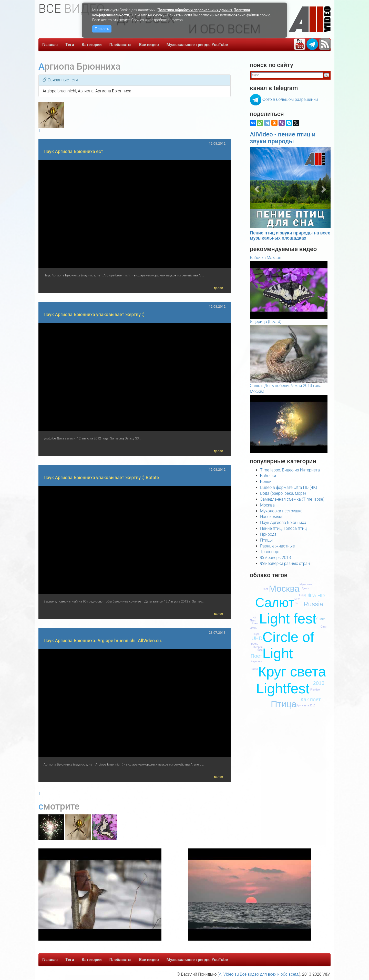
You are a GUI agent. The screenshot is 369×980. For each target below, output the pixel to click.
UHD (257, 638)
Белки (266, 482)
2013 (319, 683)
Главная (50, 45)
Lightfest (283, 688)
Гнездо (255, 634)
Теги (70, 45)
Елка (255, 623)
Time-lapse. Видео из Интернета (290, 470)
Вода (259, 650)
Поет (256, 656)
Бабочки (268, 476)
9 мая (321, 619)
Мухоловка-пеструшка (281, 511)
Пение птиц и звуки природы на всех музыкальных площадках (290, 235)
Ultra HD (315, 596)
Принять (102, 29)
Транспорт (270, 552)
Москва (267, 505)
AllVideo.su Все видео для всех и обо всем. (259, 974)
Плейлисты (120, 45)
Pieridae (315, 690)
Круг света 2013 (306, 706)
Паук (253, 621)
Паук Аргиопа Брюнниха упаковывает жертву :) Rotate (101, 478)
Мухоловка (306, 584)
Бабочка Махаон (265, 258)
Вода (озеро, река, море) (283, 493)
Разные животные (278, 546)
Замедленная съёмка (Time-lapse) (292, 499)
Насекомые (271, 517)
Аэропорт (257, 661)
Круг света (292, 672)
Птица (284, 704)
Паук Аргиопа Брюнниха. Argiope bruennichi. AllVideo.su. (103, 641)
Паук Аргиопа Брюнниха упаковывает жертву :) (94, 315)
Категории (92, 45)
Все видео (149, 45)
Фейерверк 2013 (275, 558)
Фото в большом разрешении (290, 99)
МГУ (297, 599)
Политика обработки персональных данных (195, 10)
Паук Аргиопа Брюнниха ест (73, 152)
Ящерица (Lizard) (266, 322)
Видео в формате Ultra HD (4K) (289, 487)
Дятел (305, 588)
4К (255, 618)
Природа (268, 534)
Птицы (266, 540)
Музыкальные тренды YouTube (197, 45)
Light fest (288, 619)
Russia (313, 604)
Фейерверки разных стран (285, 563)
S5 (296, 603)
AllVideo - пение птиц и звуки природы (283, 138)
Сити (324, 627)
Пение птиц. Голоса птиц (283, 528)
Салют (275, 603)
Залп (266, 589)
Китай (254, 669)
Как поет (311, 699)
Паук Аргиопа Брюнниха (283, 523)
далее (218, 288)
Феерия (258, 647)
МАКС (255, 644)
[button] (256, 187)
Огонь (253, 628)
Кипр (302, 595)
